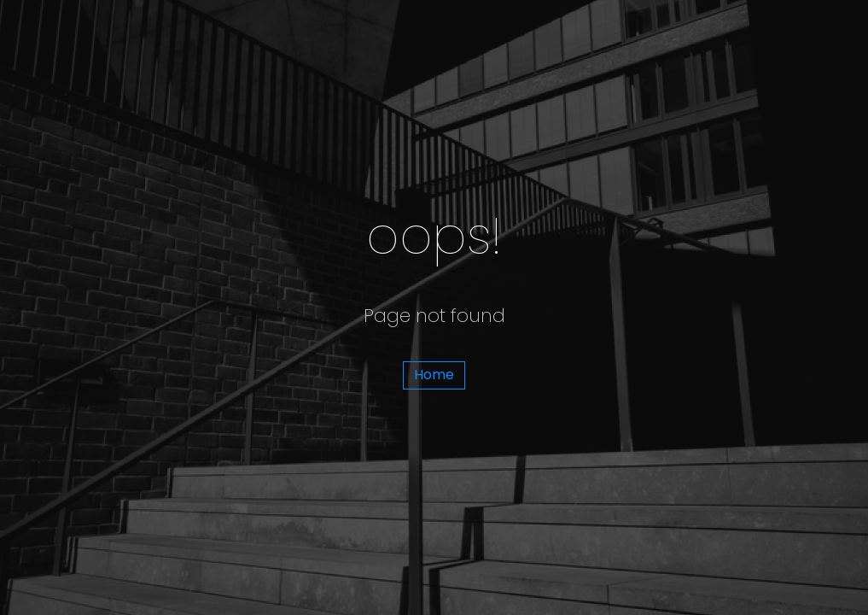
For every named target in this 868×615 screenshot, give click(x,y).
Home (434, 375)
